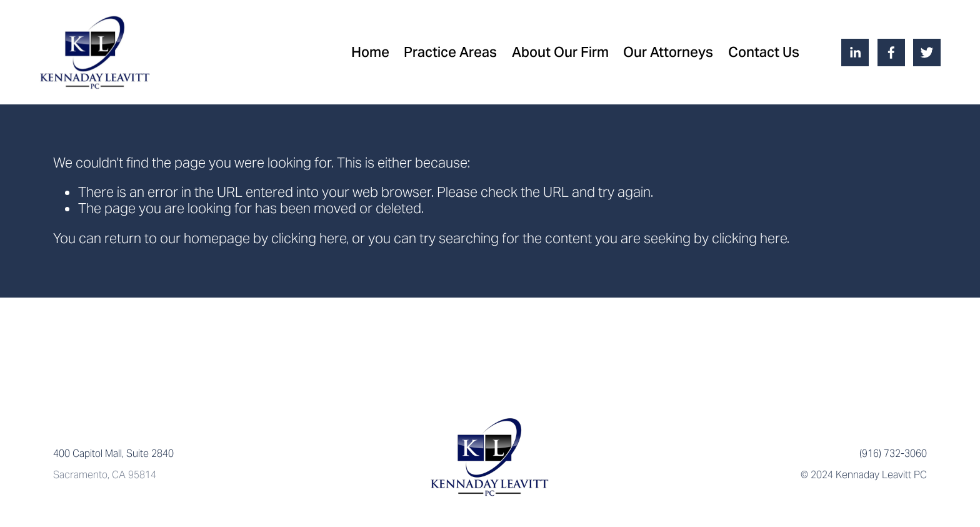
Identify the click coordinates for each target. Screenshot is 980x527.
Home (370, 52)
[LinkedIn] (855, 53)
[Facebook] (891, 53)
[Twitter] (927, 53)
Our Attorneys (668, 52)
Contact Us (764, 52)
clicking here (309, 238)
